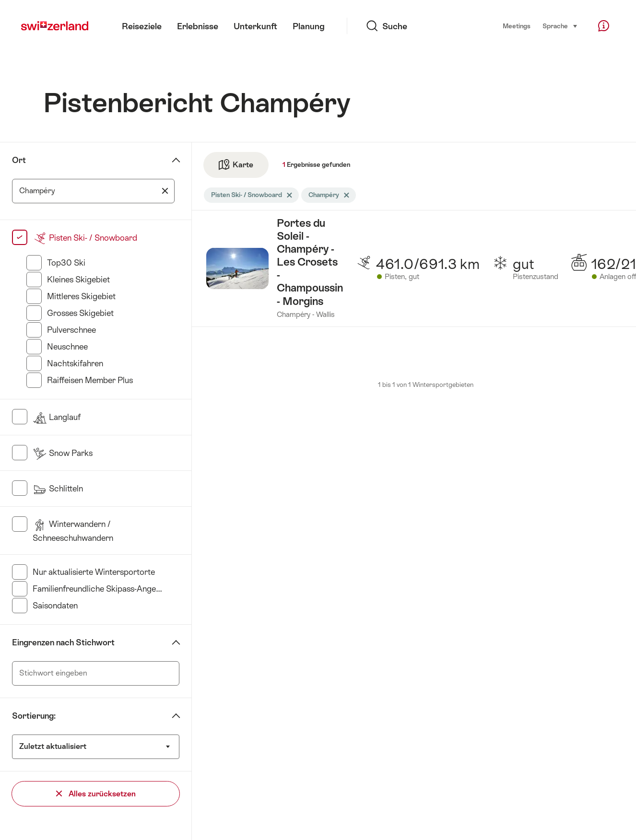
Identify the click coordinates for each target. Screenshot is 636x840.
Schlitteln (58, 489)
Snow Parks (63, 453)
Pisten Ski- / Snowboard (85, 238)
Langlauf (57, 417)
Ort (19, 160)
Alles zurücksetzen (96, 794)
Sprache (560, 25)
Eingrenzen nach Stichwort (63, 642)
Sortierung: (34, 716)
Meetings (517, 26)
